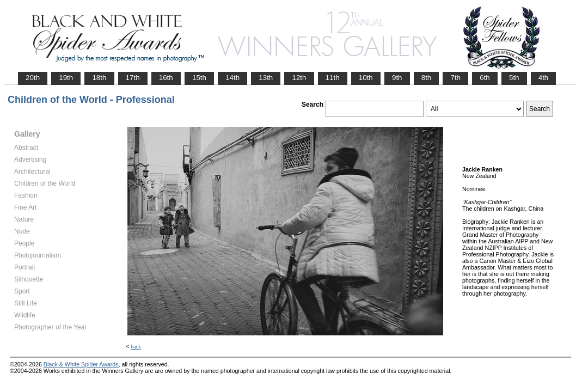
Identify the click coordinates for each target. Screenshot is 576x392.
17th (133, 78)
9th (397, 78)
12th (299, 78)
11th (333, 78)
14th (232, 78)
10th (366, 78)
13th (266, 78)
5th (514, 78)
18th (99, 78)
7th (455, 78)
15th (199, 78)
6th (485, 78)
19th (66, 78)
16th (166, 78)
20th (33, 78)
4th (544, 78)
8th (427, 78)
